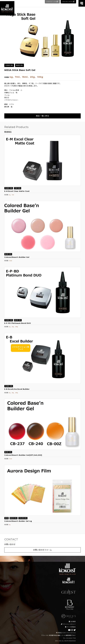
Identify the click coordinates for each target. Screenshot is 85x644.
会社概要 (72, 621)
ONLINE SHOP (68, 1)
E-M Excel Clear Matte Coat (17, 191)
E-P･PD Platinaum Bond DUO (18, 323)
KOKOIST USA (52, 1)
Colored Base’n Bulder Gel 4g (18, 521)
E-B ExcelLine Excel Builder (17, 389)
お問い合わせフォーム (42, 550)
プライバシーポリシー (68, 624)
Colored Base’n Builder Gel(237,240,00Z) (23, 455)
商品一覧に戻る (42, 116)
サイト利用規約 (70, 627)
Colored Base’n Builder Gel (17, 257)
